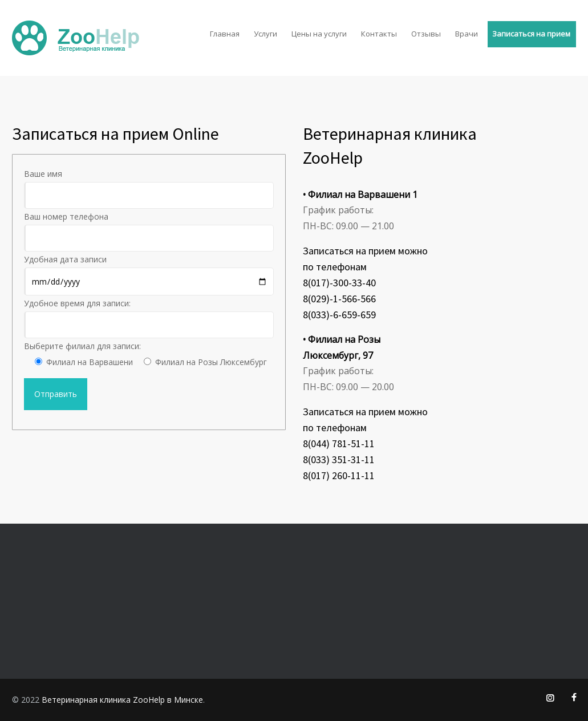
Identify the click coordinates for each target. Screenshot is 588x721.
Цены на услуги (319, 34)
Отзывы (426, 34)
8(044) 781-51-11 (339, 443)
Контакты (379, 34)
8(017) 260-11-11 (339, 475)
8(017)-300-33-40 (339, 283)
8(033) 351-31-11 (339, 459)
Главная (225, 34)
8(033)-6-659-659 (339, 315)
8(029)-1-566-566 (339, 299)
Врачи (467, 34)
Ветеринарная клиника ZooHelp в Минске (122, 700)
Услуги (265, 34)
